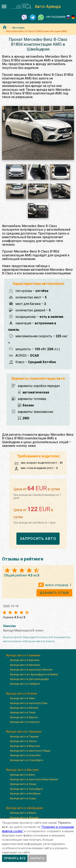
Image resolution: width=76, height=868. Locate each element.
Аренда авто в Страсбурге (26, 760)
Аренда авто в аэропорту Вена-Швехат (34, 779)
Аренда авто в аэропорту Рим (29, 703)
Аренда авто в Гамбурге (25, 684)
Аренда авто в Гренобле (25, 755)
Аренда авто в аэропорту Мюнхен (31, 670)
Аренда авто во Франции (24, 732)
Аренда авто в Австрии (22, 770)
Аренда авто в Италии (21, 694)
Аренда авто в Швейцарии (24, 808)
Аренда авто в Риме (22, 698)
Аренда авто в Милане (24, 708)
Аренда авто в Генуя (23, 712)
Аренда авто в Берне (23, 813)
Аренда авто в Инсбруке (25, 793)
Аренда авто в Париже (24, 736)
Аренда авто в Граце (23, 798)
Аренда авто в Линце (23, 784)
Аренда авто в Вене (22, 775)
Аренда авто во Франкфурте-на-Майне (34, 674)
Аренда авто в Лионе (23, 741)
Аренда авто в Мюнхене (25, 665)
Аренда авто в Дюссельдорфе (29, 679)
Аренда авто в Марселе (25, 746)
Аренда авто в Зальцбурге (26, 789)
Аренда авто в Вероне (24, 717)
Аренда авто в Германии (23, 655)
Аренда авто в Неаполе (25, 722)
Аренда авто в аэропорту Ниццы (30, 751)
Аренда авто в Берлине (25, 660)
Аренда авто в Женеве (24, 818)
